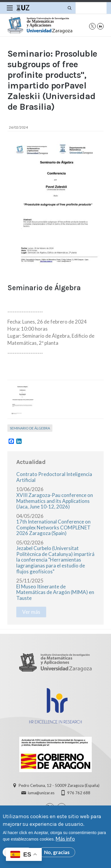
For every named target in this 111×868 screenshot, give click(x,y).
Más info (65, 840)
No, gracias (57, 854)
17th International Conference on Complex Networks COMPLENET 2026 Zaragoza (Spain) (53, 527)
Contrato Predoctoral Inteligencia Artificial (54, 477)
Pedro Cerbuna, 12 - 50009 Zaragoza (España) (59, 785)
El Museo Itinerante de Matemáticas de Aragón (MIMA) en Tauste (55, 592)
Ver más (31, 612)
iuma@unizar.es (41, 793)
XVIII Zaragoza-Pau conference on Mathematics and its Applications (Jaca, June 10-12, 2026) (55, 501)
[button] (22, 399)
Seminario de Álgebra (30, 428)
